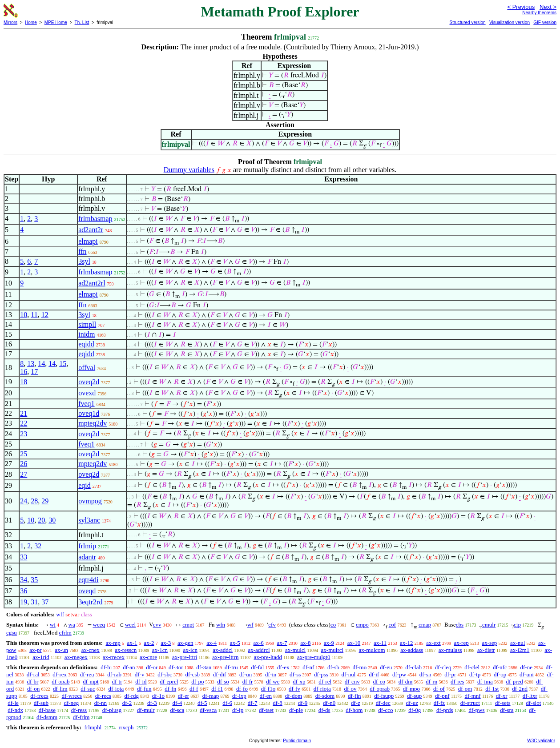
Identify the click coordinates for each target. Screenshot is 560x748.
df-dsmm (47, 717)
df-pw (399, 674)
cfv (272, 625)
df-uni (527, 674)
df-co (379, 682)
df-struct (470, 703)
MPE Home (56, 22)
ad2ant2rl (92, 283)
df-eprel (169, 682)
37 (45, 602)
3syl (84, 261)
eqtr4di (88, 580)
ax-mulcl (295, 650)
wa (72, 625)
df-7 (253, 703)
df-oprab (380, 689)
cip (517, 625)
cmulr (489, 625)
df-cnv (352, 682)
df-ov (350, 689)
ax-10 (354, 643)
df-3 (152, 703)
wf (250, 625)
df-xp (299, 682)
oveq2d (89, 382)
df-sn (425, 674)
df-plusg (112, 710)
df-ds (324, 710)
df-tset (266, 710)
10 (24, 315)
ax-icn (190, 650)
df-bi (106, 667)
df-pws (476, 710)
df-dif (220, 674)
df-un (246, 674)
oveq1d (89, 413)
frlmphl (93, 727)
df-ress (79, 710)
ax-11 (380, 643)
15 (63, 364)
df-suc (88, 689)
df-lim (60, 689)
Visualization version (510, 22)
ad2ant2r (91, 230)
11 (34, 315)
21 (24, 413)
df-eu (386, 667)
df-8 (278, 703)
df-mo (359, 667)
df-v (140, 674)
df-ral (33, 674)
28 (34, 501)
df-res (457, 682)
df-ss (295, 674)
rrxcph (126, 727)
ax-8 (305, 643)
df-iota (116, 689)
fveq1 (86, 404)
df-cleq (443, 667)
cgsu (12, 633)
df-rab (114, 674)
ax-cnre (148, 657)
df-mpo (411, 689)
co (333, 625)
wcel (131, 625)
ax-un (61, 650)
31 (34, 602)
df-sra (507, 710)
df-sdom (325, 696)
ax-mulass (450, 650)
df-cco (385, 710)
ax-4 (212, 643)
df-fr (248, 682)
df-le (13, 703)
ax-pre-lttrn (225, 657)
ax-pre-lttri (185, 657)
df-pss (321, 674)
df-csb (192, 674)
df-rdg (132, 696)
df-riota (322, 689)
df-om (465, 689)
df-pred (514, 682)
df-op (500, 674)
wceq (99, 625)
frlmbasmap (95, 219)
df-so (223, 682)
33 (24, 557)
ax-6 (259, 643)
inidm (87, 334)
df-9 (303, 703)
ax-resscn (126, 650)
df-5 (202, 703)
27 (24, 474)
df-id (141, 682)
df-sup (414, 696)
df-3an (204, 667)
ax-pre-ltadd (268, 657)
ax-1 (132, 643)
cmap (425, 625)
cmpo (362, 625)
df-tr (117, 682)
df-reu (87, 674)
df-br (32, 682)
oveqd (87, 591)
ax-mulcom (372, 650)
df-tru (231, 667)
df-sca (177, 710)
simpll (87, 324)
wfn (221, 625)
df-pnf (442, 696)
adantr (87, 557)
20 (41, 520)
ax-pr (35, 650)
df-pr (450, 674)
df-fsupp (384, 696)
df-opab (60, 682)
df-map (211, 696)
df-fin (355, 696)
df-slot (533, 703)
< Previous (521, 7)
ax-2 (149, 643)
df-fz (439, 703)
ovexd (87, 393)
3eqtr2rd (90, 602)
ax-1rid (41, 657)
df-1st (492, 689)
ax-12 (407, 643)
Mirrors (10, 22)
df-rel (325, 682)
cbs (460, 625)
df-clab (413, 667)
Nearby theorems (539, 13)
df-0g (415, 710)
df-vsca (208, 710)
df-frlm (81, 717)
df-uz (412, 703)
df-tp (475, 674)
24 (24, 501)
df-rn (431, 682)
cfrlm (65, 633)
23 (24, 434)
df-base (47, 710)
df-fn (170, 689)
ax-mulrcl (332, 650)
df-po (197, 682)
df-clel (472, 667)
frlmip (87, 546)
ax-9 (329, 643)
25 (24, 454)
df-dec (383, 703)
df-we (273, 682)
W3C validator (541, 741)
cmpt (188, 625)
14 (41, 364)
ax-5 (235, 643)
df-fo (242, 689)
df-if (374, 674)
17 (34, 372)
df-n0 (329, 703)
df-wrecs (71, 696)
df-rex (60, 674)
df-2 (127, 703)
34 (24, 580)
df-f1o (268, 689)
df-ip (238, 710)
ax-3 (166, 643)
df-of (439, 689)
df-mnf (473, 696)
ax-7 (282, 643)
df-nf (308, 667)
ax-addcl (223, 650)
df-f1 (217, 689)
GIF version (545, 22)
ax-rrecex (114, 657)
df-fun (144, 689)
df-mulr (146, 710)
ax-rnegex (76, 657)
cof (393, 625)
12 (45, 315)
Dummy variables (189, 170)
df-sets (503, 703)
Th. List (82, 22)
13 (31, 364)
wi (53, 625)
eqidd (86, 344)
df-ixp (239, 696)
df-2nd (520, 689)
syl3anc (89, 520)
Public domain (297, 741)
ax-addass (412, 650)
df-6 (227, 703)
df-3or (176, 667)
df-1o (158, 696)
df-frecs (39, 696)
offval (87, 368)
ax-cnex (91, 650)
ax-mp (113, 643)
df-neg (71, 703)
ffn (82, 251)
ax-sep (489, 643)
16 (24, 372)
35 (34, 580)
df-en (266, 696)
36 (24, 591)
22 (24, 423)
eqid (85, 485)
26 (24, 464)
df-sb (333, 667)
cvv (157, 625)
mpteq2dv (93, 423)
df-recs (103, 696)
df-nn (101, 703)
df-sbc (165, 674)
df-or (152, 667)
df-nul (349, 674)
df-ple (296, 710)
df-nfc (500, 667)
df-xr (502, 696)
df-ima (485, 682)
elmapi (88, 241)
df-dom (294, 696)
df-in (271, 674)
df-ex (283, 667)
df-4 (177, 703)
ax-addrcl (259, 650)
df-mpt (91, 682)
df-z (356, 703)
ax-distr (486, 650)
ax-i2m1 (520, 650)
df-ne (526, 667)
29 (45, 501)
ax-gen (185, 643)
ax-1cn (160, 650)
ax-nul (518, 643)
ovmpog (90, 501)
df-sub (41, 703)
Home (31, 22)
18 (24, 382)
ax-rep (461, 643)
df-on (33, 689)
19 (24, 602)
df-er (183, 696)
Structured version (467, 22)
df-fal (257, 667)
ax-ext (433, 643)
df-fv (294, 689)
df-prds (445, 710)
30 (52, 520)
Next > (548, 7)
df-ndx (15, 710)
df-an (129, 667)
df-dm (406, 682)
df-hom (354, 710)
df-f (194, 689)
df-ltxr (530, 696)
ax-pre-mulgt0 (314, 657)
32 (38, 546)
